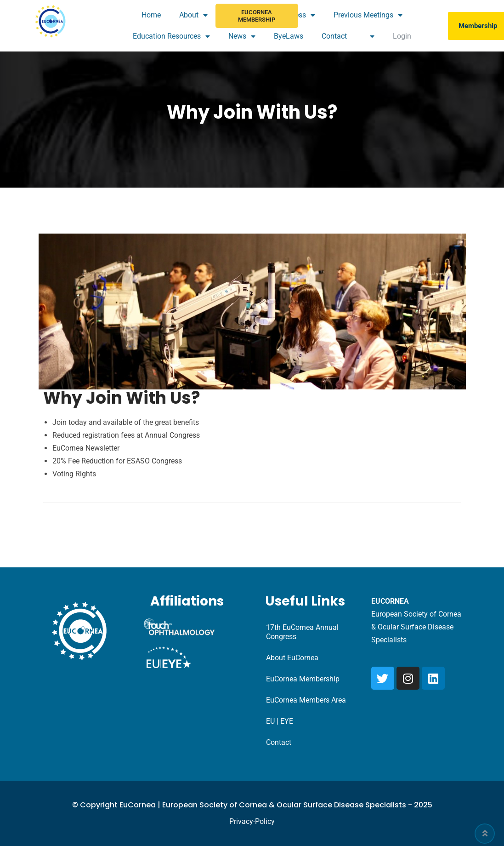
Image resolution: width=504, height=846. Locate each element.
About (193, 15)
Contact (334, 36)
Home (151, 15)
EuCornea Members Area (306, 700)
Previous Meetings (368, 15)
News (242, 36)
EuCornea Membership (257, 16)
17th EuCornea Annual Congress (302, 632)
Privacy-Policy (252, 821)
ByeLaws (289, 36)
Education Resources (171, 36)
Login (402, 36)
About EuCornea (292, 658)
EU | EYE (280, 721)
